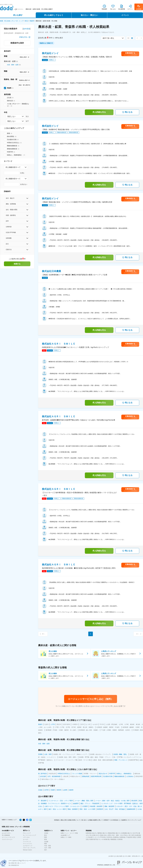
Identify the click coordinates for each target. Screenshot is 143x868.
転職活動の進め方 (91, 833)
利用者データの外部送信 (111, 820)
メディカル (26, 837)
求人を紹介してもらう (54, 15)
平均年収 (103, 837)
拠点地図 (120, 856)
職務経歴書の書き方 (114, 833)
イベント (125, 15)
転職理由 (116, 837)
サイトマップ (132, 820)
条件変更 (27, 29)
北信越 (46, 842)
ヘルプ (139, 820)
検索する (17, 264)
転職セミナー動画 (66, 837)
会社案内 (111, 856)
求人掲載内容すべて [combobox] (13, 167)
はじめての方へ (6, 833)
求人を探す (18, 15)
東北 (26, 21)
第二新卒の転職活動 (135, 835)
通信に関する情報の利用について (70, 820)
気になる (127, 112)
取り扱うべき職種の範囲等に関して (92, 820)
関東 (46, 837)
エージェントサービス (8, 837)
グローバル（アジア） (30, 848)
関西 (46, 844)
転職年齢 (123, 837)
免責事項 (124, 820)
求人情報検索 (6, 835)
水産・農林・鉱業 (13, 65)
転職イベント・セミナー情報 (69, 833)
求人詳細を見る (99, 112)
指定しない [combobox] (12, 116)
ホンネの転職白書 (104, 839)
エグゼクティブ (28, 846)
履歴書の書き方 (102, 833)
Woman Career (27, 850)
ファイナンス (27, 842)
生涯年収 (109, 837)
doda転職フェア (65, 835)
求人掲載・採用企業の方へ (133, 856)
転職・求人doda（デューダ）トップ (12, 21)
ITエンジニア (27, 833)
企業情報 (120, 839)
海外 (46, 850)
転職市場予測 (94, 839)
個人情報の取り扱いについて (17, 863)
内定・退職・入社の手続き (120, 835)
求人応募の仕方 (94, 835)
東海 (46, 839)
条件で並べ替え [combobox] (108, 38)
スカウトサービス (7, 839)
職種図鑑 (113, 839)
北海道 (46, 833)
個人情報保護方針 (14, 865)
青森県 (32, 21)
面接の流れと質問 (105, 835)
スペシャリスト (28, 844)
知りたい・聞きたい (89, 15)
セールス (26, 839)
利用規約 (57, 820)
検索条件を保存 (17, 43)
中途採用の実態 (131, 837)
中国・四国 (47, 846)
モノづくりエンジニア (30, 835)
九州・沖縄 (47, 848)
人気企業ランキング (93, 837)
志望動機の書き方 (126, 833)
